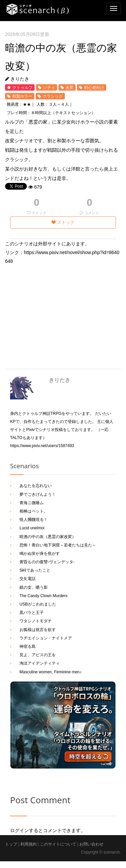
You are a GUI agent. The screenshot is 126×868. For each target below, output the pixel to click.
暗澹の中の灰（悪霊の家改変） (48, 537)
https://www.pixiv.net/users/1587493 (42, 446)
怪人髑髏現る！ (34, 520)
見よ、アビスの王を (38, 655)
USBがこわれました (38, 604)
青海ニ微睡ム (32, 503)
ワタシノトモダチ (36, 621)
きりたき (59, 380)
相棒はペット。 (34, 511)
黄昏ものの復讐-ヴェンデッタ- (47, 562)
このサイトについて (58, 844)
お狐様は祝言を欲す (38, 630)
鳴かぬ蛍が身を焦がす (40, 553)
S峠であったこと (35, 570)
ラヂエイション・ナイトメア (46, 638)
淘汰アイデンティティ (40, 663)
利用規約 (29, 844)
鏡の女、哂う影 (34, 587)
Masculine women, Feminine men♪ (51, 672)
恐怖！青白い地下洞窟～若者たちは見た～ (58, 545)
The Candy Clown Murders (44, 596)
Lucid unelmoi (32, 528)
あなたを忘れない (36, 486)
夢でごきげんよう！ (38, 494)
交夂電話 (28, 579)
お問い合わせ (91, 844)
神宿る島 (28, 646)
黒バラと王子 (32, 613)
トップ (11, 844)
